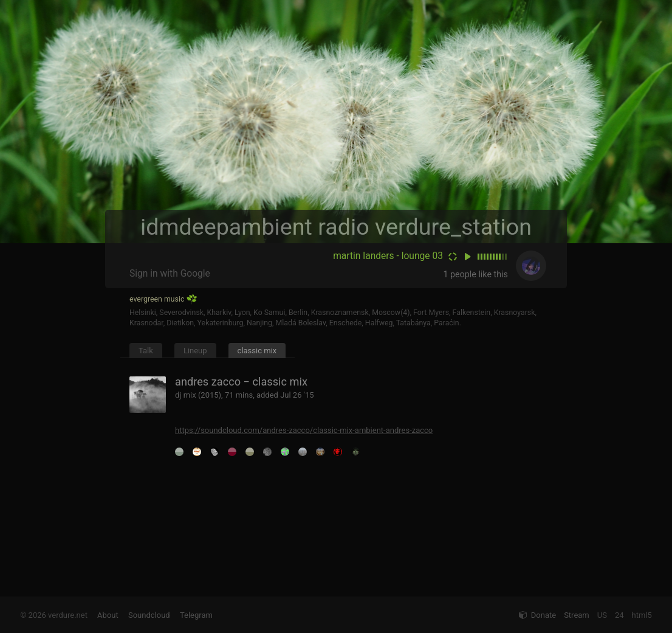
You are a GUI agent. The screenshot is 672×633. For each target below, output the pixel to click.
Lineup (195, 351)
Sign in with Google (170, 274)
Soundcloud (149, 615)
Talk (146, 351)
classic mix (257, 351)
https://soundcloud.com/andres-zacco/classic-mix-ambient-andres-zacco (304, 430)
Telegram (196, 615)
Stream (577, 615)
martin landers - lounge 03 (388, 256)
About (108, 615)
